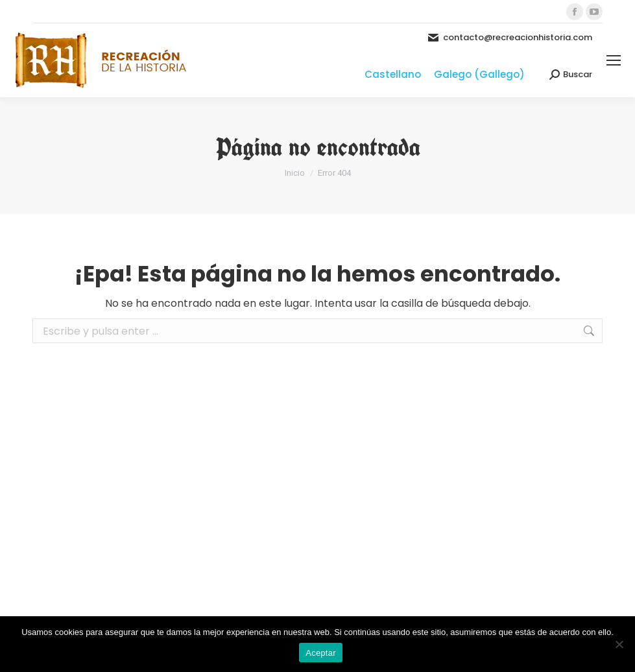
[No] (619, 644)
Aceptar (321, 653)
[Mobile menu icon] (614, 60)
